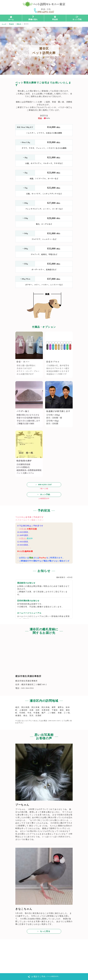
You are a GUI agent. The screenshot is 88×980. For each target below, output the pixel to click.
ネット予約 (77, 19)
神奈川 (19, 24)
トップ (4, 24)
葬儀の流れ (33, 19)
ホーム (11, 19)
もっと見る (45, 931)
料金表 (55, 19)
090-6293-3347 (45, 485)
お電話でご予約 (46, 977)
